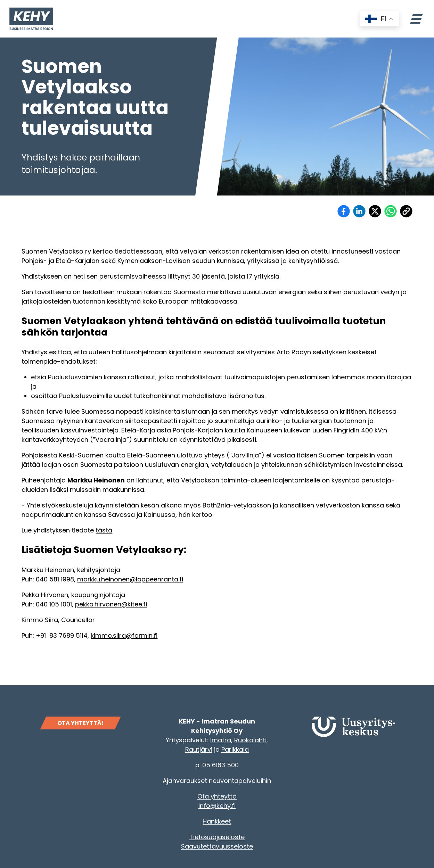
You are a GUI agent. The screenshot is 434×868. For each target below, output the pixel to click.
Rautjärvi (199, 749)
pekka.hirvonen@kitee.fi (111, 604)
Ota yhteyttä (217, 796)
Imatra (221, 740)
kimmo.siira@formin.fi (124, 635)
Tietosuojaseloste (217, 837)
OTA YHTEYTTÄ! (81, 723)
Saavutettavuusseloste (217, 846)
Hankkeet (217, 821)
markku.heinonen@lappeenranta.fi (130, 579)
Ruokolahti (250, 740)
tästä (104, 530)
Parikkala (235, 749)
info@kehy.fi (217, 806)
